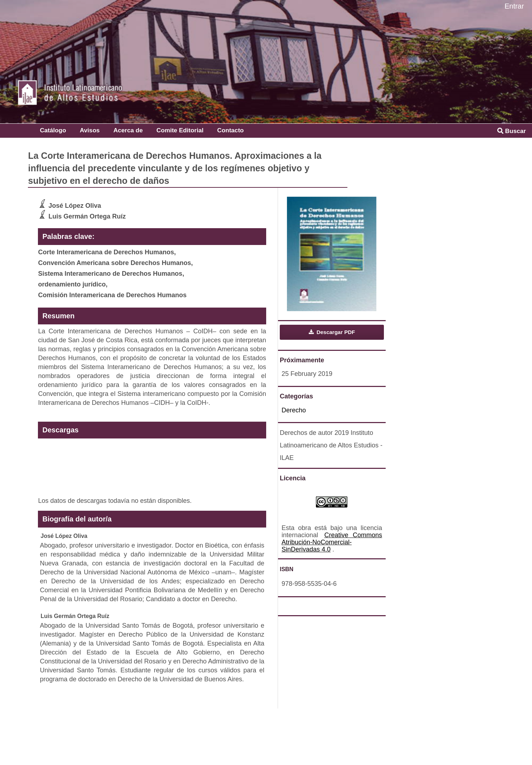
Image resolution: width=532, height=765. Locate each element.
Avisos (90, 130)
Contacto (230, 130)
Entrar (514, 6)
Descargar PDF (335, 332)
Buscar (512, 131)
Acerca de (128, 130)
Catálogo (53, 130)
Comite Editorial (180, 130)
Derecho (294, 410)
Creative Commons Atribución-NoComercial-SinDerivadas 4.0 (332, 542)
